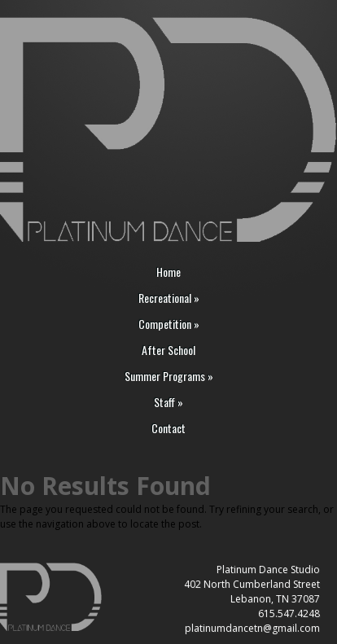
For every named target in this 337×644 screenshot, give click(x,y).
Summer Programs (169, 377)
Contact (168, 429)
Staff (168, 403)
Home (168, 272)
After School (168, 350)
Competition (169, 324)
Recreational (169, 298)
